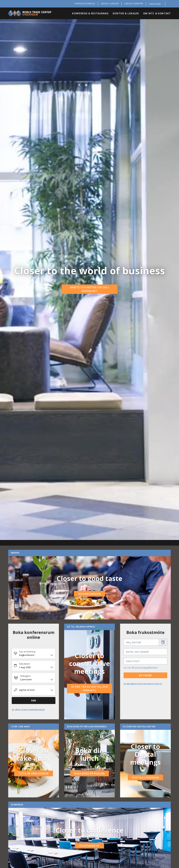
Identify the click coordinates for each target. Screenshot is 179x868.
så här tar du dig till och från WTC (89, 688)
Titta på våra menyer (33, 773)
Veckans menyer (89, 594)
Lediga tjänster (134, 4)
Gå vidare (145, 675)
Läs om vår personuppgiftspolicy (141, 668)
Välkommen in (89, 846)
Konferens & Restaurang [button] (90, 13)
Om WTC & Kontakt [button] (157, 13)
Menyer (15, 553)
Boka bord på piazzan (89, 773)
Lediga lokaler (110, 4)
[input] (141, 642)
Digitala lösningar (146, 777)
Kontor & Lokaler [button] (126, 13)
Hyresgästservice (85, 4)
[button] (157, 4)
